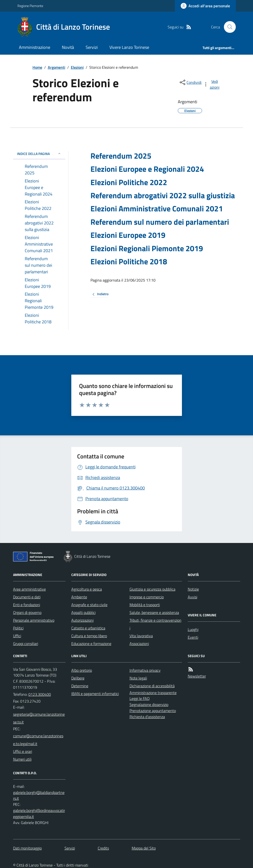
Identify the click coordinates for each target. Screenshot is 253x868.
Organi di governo (27, 612)
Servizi (92, 47)
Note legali (138, 678)
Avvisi (192, 597)
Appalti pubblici (83, 612)
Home (37, 67)
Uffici (17, 636)
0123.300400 (40, 694)
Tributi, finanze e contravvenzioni (155, 624)
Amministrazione (35, 47)
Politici (18, 628)
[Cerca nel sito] (228, 27)
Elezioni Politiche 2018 (129, 261)
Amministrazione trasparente (153, 693)
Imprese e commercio (147, 597)
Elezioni (77, 67)
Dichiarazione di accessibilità (152, 686)
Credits (103, 848)
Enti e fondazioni (27, 605)
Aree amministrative (29, 589)
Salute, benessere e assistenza (154, 612)
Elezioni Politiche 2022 (129, 182)
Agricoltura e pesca (87, 589)
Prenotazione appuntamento (153, 711)
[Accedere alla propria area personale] (205, 6)
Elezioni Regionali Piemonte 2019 (147, 248)
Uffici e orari (23, 751)
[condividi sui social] (190, 82)
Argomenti (57, 67)
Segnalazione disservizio (149, 705)
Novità (68, 47)
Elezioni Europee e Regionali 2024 (147, 169)
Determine (80, 686)
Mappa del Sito (144, 848)
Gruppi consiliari (26, 644)
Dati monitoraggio (27, 848)
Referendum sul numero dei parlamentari (160, 222)
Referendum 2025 (121, 156)
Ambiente (79, 597)
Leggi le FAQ (140, 698)
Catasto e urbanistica (88, 628)
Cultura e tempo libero (89, 636)
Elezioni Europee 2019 (128, 235)
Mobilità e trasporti (145, 605)
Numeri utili (22, 759)
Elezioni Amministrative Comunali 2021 (157, 208)
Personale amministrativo (34, 620)
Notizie (193, 589)
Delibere (78, 678)
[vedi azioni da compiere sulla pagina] (212, 84)
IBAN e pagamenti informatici (95, 694)
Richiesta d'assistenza (147, 717)
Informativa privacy (145, 670)
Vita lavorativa (141, 636)
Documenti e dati (27, 597)
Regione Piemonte (30, 6)
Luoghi (193, 629)
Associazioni (139, 644)
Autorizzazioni (82, 620)
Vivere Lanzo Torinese (129, 47)
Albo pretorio (82, 670)
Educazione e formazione (91, 644)
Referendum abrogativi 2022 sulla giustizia (163, 195)
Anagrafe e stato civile (89, 605)
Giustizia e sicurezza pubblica (152, 589)
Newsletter (197, 676)
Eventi (193, 637)
